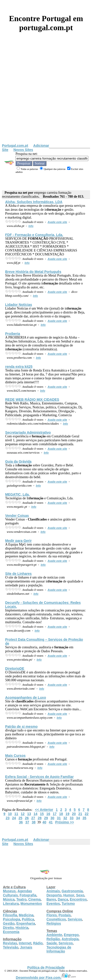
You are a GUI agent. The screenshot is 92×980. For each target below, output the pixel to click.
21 (80, 814)
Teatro (21, 899)
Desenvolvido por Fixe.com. (46, 978)
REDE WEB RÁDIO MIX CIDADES (32, 400)
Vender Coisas (17, 516)
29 (46, 818)
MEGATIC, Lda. (17, 494)
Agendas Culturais (17, 893)
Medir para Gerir (18, 541)
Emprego (71, 935)
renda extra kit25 (19, 367)
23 (8, 818)
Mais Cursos (15, 756)
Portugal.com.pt (15, 146)
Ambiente (54, 935)
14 (36, 814)
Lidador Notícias (19, 305)
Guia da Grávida (18, 461)
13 (29, 814)
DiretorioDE (15, 668)
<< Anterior (44, 810)
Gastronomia (72, 891)
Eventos (53, 904)
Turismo (68, 904)
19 (67, 814)
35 (84, 818)
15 (42, 814)
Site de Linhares (18, 574)
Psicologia (12, 919)
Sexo (80, 895)
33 (72, 818)
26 (27, 818)
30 (53, 818)
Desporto (54, 895)
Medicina (26, 915)
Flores (52, 915)
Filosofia (10, 915)
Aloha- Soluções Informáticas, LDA (34, 202)
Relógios (54, 923)
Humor (69, 895)
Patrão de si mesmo (21, 727)
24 (14, 818)
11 (16, 814)
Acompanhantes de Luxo (26, 698)
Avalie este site (57, 222)
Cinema (34, 899)
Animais (53, 891)
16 (48, 814)
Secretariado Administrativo (28, 432)
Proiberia (13, 334)
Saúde (52, 943)
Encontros (78, 899)
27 (33, 818)
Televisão (11, 947)
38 (34, 822)
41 (51, 822)
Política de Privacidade (46, 967)
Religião (53, 939)
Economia (11, 932)
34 (78, 818)
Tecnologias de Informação (59, 949)
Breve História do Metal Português (33, 272)
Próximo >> (65, 822)
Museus (9, 891)
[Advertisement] (46, 95)
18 (61, 814)
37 (27, 822)
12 (23, 814)
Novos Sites (23, 150)
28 (40, 818)
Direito (8, 928)
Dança (63, 899)
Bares (51, 899)
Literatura (11, 904)
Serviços (75, 919)
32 (65, 818)
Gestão (9, 923)
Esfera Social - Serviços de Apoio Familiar (39, 777)
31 (59, 818)
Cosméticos (56, 919)
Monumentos (31, 904)
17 (55, 814)
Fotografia (28, 895)
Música (9, 899)
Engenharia (26, 923)
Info (31, 226)
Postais (65, 915)
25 (20, 818)
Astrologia (70, 939)
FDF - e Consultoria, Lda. (34, 235)
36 (21, 822)
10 (10, 814)
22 (87, 814)
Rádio (38, 943)
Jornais (26, 947)
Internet (25, 943)
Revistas (10, 943)
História (22, 928)
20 (74, 814)
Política (28, 919)
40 (44, 822)
